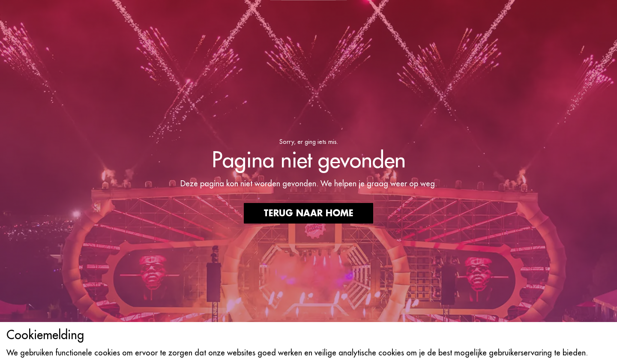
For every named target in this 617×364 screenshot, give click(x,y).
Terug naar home (308, 213)
